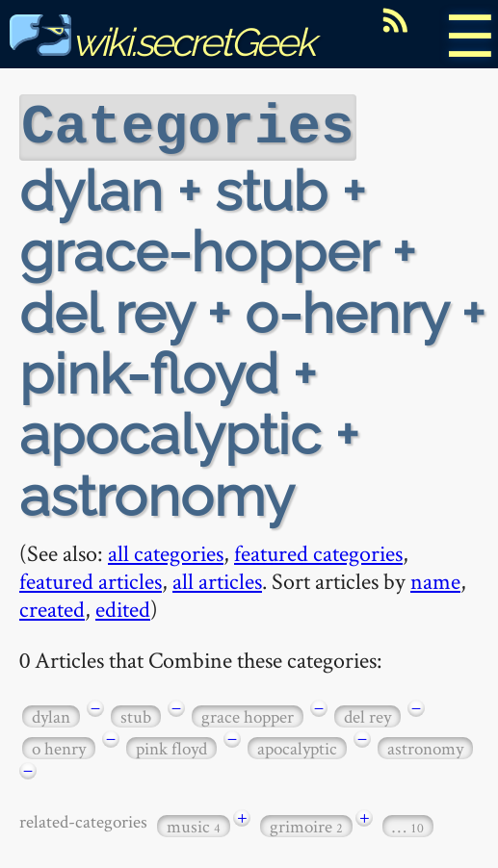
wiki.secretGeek (162, 42)
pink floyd (171, 746)
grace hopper (248, 715)
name (435, 579)
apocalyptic (297, 746)
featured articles (91, 579)
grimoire (306, 824)
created (52, 607)
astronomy (425, 746)
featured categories (318, 551)
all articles (217, 579)
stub (136, 715)
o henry (59, 746)
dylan (51, 715)
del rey (367, 715)
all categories (166, 551)
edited (123, 607)
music (194, 824)
